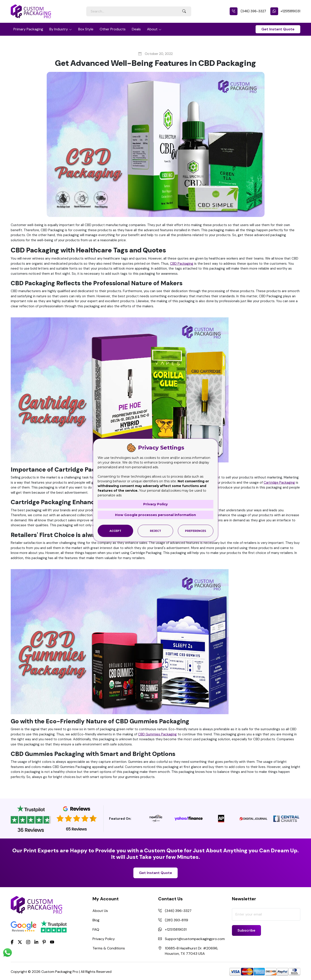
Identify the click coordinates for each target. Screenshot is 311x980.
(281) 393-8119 (177, 920)
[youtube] (52, 942)
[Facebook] (12, 942)
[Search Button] (184, 11)
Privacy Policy (104, 939)
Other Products (113, 29)
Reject (155, 531)
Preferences (195, 531)
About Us (100, 911)
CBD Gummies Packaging (157, 734)
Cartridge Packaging (279, 483)
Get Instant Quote (278, 29)
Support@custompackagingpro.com (195, 939)
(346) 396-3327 (248, 11)
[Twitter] (20, 942)
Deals (136, 29)
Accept (115, 531)
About (152, 29)
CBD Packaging (182, 264)
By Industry (59, 29)
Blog (96, 920)
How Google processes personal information (155, 515)
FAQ (96, 929)
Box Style (86, 29)
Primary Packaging (28, 29)
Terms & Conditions (109, 948)
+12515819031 (285, 11)
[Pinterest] (44, 942)
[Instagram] (28, 942)
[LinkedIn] (36, 942)
